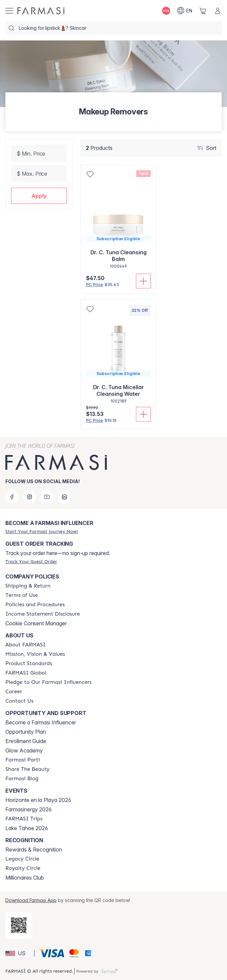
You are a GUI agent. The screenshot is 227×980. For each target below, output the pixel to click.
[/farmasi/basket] (203, 11)
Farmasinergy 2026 (28, 809)
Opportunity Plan (26, 732)
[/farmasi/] (41, 11)
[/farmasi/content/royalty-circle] (23, 868)
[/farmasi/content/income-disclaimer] (43, 614)
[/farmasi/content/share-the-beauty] (27, 769)
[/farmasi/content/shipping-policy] (28, 586)
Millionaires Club (25, 878)
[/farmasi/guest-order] (31, 561)
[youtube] (47, 497)
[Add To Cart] (143, 281)
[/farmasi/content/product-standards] (29, 663)
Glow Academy (24, 750)
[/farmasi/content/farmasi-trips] (24, 819)
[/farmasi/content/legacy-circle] (22, 859)
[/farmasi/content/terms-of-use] (22, 595)
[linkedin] (64, 497)
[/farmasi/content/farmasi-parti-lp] (23, 760)
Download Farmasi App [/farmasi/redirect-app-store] (31, 900)
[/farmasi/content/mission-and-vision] (35, 654)
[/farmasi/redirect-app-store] (19, 925)
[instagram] (29, 497)
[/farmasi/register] (42, 531)
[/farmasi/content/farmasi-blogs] (22, 779)
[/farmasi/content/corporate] (26, 673)
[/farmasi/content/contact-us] (19, 701)
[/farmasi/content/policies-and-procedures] (35, 605)
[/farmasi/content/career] (14, 692)
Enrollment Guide (26, 741)
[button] (39, 196)
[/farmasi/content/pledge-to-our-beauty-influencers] (49, 682)
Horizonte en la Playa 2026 (38, 800)
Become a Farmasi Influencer (41, 722)
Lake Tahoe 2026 (27, 828)
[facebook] (12, 497)
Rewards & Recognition (34, 850)
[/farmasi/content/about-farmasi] (25, 645)
